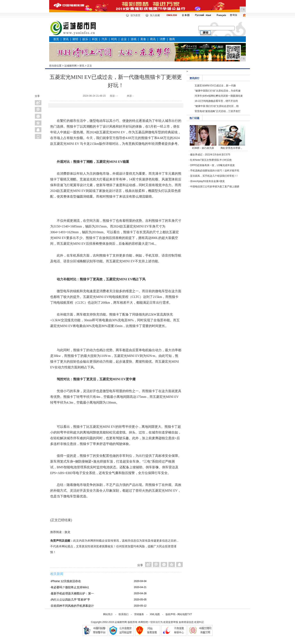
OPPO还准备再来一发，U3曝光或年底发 (212, 165)
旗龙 (67, 532)
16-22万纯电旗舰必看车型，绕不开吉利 (216, 101)
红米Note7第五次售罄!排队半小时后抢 (211, 160)
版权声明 (170, 614)
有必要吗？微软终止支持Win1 (70, 587)
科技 (95, 39)
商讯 (153, 39)
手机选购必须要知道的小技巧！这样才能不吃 (215, 171)
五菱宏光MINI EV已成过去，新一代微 (215, 86)
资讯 (66, 39)
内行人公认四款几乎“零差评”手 (70, 600)
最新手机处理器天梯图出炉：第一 (72, 593)
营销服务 (139, 614)
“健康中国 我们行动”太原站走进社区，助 (217, 106)
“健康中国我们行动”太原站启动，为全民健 (218, 91)
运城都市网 (70, 66)
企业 (124, 39)
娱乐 (85, 39)
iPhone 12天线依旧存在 (66, 581)
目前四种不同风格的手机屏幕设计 (72, 606)
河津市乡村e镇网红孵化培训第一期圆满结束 (219, 96)
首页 (56, 39)
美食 (143, 39)
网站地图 (182, 614)
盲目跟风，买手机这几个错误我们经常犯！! (214, 176)
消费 (162, 39)
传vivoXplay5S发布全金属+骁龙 (207, 181)
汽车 (104, 39)
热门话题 (194, 118)
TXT (190, 614)
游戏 (134, 39)
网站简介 (108, 614)
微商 (172, 39)
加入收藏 (155, 15)
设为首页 (135, 15)
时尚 (114, 39)
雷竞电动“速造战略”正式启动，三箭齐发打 (218, 111)
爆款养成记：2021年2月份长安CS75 (210, 155)
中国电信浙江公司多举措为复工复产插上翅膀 (215, 187)
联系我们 (124, 614)
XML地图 (155, 614)
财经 (75, 39)
